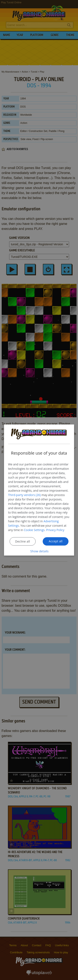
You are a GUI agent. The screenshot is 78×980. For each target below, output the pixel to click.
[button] (39, 551)
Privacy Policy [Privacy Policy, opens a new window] (55, 530)
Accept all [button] (56, 541)
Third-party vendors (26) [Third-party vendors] (24, 495)
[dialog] (39, 490)
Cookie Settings (34, 530)
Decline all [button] (23, 541)
